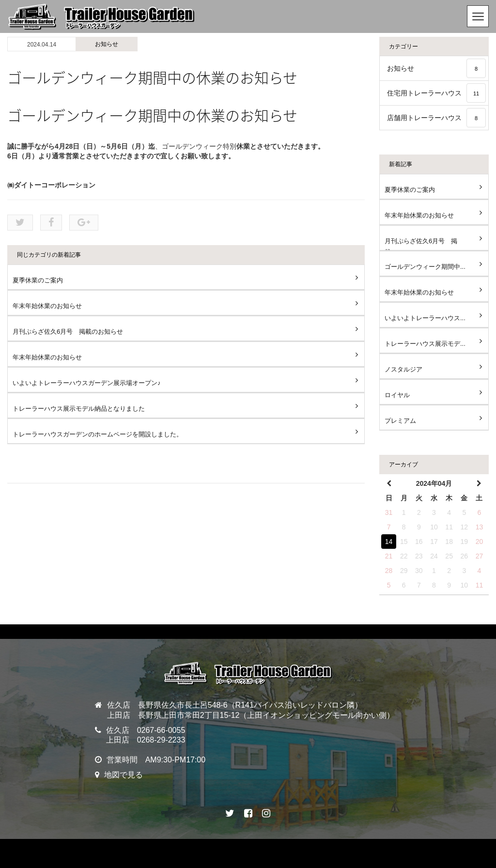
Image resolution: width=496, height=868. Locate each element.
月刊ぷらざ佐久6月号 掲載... (421, 244)
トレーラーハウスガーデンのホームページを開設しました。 (98, 434)
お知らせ (107, 44)
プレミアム (400, 421)
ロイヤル (397, 395)
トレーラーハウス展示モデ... (425, 344)
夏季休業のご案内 (38, 280)
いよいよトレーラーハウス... (425, 318)
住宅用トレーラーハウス (436, 93)
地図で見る (124, 775)
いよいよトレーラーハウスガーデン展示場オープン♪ (87, 383)
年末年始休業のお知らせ (47, 306)
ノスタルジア (403, 369)
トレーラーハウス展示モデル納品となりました (79, 409)
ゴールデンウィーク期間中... (425, 267)
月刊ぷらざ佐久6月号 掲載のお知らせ (68, 332)
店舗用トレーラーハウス (436, 118)
